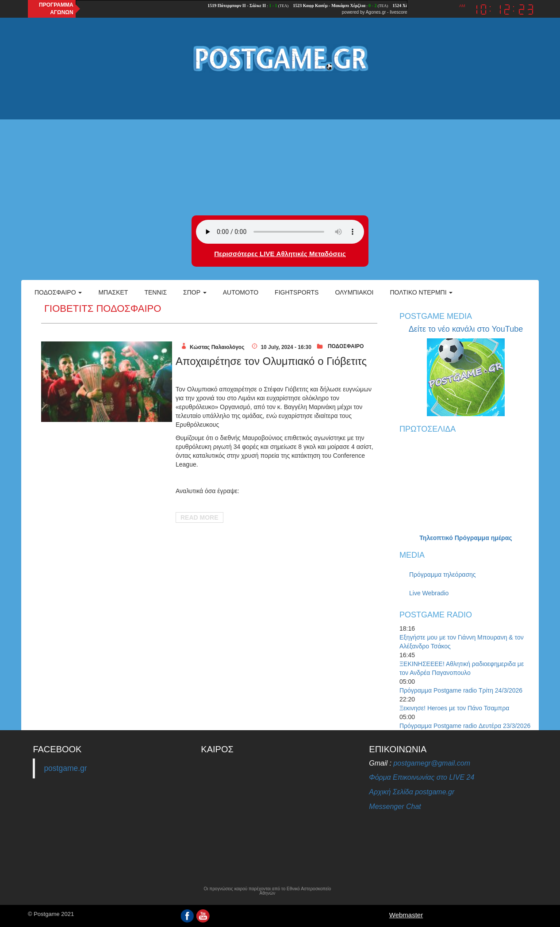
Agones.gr (376, 12)
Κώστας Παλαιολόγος (217, 347)
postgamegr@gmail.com (432, 763)
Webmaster (406, 915)
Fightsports (297, 292)
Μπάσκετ (113, 292)
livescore (398, 12)
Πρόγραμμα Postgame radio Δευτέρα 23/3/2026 (465, 726)
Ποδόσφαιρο (58, 292)
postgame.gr (65, 768)
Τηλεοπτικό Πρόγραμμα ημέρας (466, 538)
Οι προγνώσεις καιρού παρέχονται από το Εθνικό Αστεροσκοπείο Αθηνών (267, 891)
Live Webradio (429, 593)
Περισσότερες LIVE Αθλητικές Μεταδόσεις (280, 254)
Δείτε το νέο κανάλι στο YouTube (466, 329)
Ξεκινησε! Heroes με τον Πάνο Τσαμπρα (454, 708)
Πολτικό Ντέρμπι (421, 292)
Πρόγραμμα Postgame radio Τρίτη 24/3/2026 (461, 690)
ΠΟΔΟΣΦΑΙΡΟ (346, 346)
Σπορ (195, 292)
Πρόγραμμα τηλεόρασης (443, 575)
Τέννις (155, 292)
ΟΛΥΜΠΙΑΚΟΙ (354, 292)
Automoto (241, 292)
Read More (199, 517)
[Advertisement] (280, 145)
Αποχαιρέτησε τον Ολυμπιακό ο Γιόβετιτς (271, 361)
